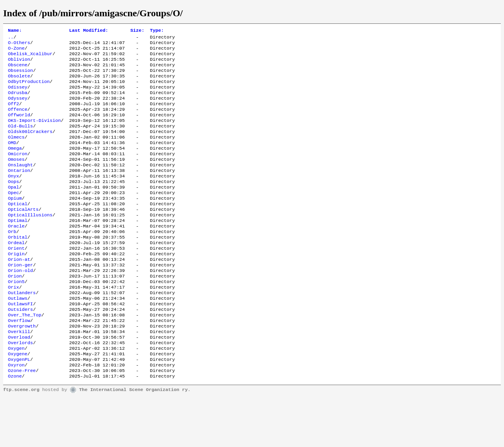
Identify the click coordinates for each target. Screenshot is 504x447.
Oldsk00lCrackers (30, 146)
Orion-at (19, 293)
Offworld (19, 127)
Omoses (16, 178)
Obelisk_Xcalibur (30, 58)
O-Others (19, 45)
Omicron (18, 172)
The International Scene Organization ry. (135, 440)
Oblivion (19, 64)
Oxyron (16, 413)
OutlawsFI (20, 343)
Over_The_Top (25, 356)
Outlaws (18, 337)
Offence (18, 121)
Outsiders (20, 350)
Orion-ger (20, 299)
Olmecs (16, 153)
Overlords (20, 388)
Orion (15, 312)
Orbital (18, 267)
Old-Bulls (20, 140)
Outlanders (22, 331)
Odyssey (18, 108)
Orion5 (16, 318)
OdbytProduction (29, 89)
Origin (16, 286)
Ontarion (19, 191)
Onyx (13, 197)
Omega (15, 166)
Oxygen (16, 394)
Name (15, 31)
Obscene (18, 70)
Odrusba (18, 102)
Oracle (16, 254)
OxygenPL (19, 407)
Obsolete (19, 83)
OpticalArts (23, 235)
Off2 (13, 115)
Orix (13, 324)
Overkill (19, 375)
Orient (16, 280)
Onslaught (20, 185)
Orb (12, 261)
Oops (13, 204)
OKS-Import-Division (34, 134)
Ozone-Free (22, 420)
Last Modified (88, 31)
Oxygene (18, 401)
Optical (18, 229)
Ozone (15, 426)
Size (138, 31)
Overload (19, 381)
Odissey (18, 96)
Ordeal (16, 274)
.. (11, 39)
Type (157, 31)
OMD (12, 159)
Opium (15, 223)
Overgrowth (22, 369)
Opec (13, 216)
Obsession (20, 77)
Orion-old (20, 305)
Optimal (18, 248)
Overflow (19, 362)
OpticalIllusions (30, 242)
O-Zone (16, 51)
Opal (13, 210)
